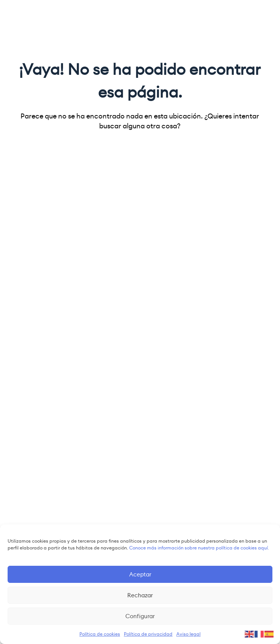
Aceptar (140, 574)
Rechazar (140, 595)
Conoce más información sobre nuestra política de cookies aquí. (199, 548)
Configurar (140, 616)
